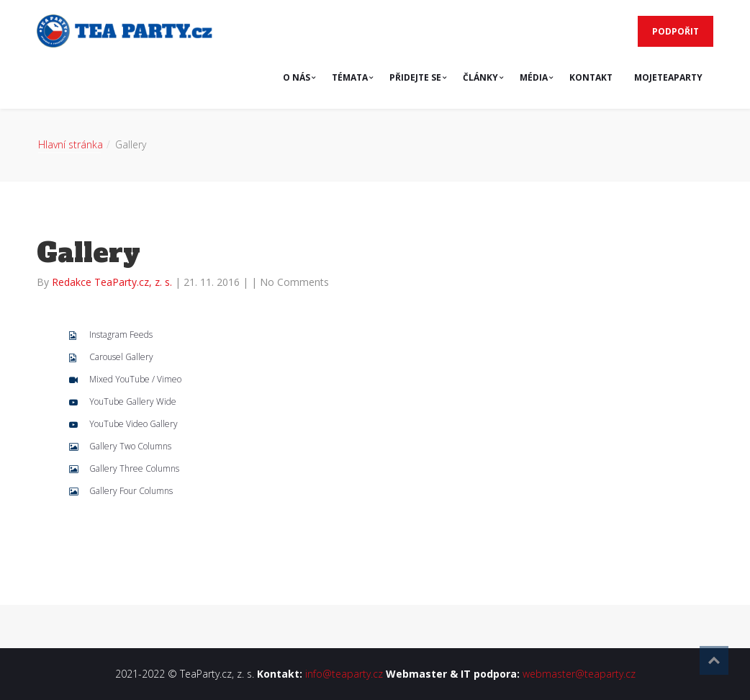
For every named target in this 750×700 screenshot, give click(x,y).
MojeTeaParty (668, 77)
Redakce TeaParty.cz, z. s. (113, 282)
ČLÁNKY (480, 77)
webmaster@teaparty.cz (579, 674)
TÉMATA (350, 77)
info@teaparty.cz (344, 674)
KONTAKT (591, 77)
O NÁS (297, 77)
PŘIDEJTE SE (415, 77)
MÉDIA (534, 77)
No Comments (294, 282)
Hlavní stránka (71, 144)
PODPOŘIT (676, 31)
